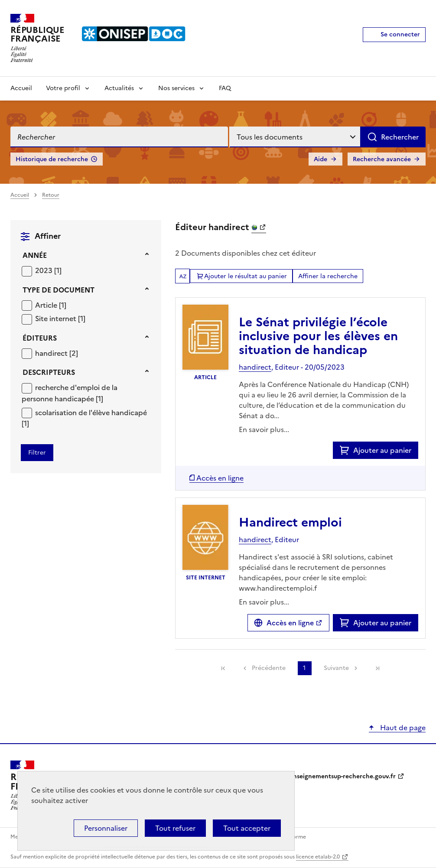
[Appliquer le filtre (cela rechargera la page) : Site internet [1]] (60, 318)
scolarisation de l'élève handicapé (91, 413)
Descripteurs (49, 372)
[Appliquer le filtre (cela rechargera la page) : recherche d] (70, 393)
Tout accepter (247, 828)
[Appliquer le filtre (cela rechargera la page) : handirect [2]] (57, 353)
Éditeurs (40, 338)
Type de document (59, 290)
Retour (51, 195)
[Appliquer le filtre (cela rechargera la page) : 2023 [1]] (48, 270)
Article (47, 305)
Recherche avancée (382, 159)
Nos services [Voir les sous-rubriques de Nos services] (176, 88)
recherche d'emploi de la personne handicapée (70, 393)
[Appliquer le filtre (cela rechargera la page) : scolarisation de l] (84, 418)
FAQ (225, 88)
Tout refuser (175, 828)
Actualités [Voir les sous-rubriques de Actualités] (119, 88)
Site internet (57, 319)
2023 (45, 270)
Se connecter (400, 34)
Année (35, 255)
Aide (320, 159)
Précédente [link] (269, 668)
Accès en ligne (290, 623)
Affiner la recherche (328, 276)
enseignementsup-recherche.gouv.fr (343, 776)
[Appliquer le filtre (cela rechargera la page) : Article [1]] (51, 305)
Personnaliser (106, 828)
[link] (223, 668)
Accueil (21, 88)
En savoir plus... (264, 429)
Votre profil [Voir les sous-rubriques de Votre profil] (63, 88)
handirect (52, 353)
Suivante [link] (336, 668)
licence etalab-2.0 (318, 857)
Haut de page (402, 728)
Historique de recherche (52, 159)
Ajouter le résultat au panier (246, 276)
